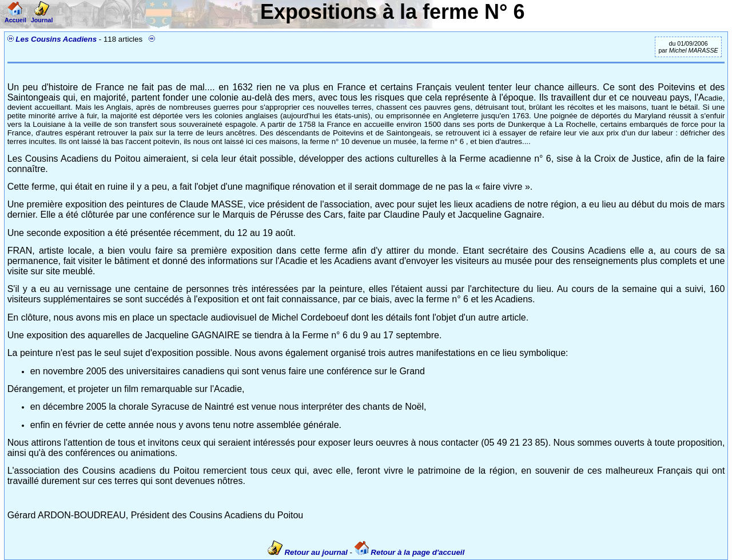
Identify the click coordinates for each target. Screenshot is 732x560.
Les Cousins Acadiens (56, 39)
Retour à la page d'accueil (410, 552)
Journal (42, 17)
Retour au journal (309, 552)
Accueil (15, 17)
